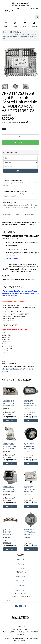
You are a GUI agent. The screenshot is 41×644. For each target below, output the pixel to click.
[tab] (7, 215)
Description (7, 215)
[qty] (20, 158)
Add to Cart (21, 142)
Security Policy (21, 590)
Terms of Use (21, 576)
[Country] (20, 162)
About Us (21, 559)
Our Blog (21, 564)
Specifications (30, 215)
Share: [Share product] (7, 115)
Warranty (18, 215)
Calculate (21, 171)
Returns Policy (20, 585)
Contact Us (21, 569)
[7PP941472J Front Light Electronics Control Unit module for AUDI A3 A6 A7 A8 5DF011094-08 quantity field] (20, 137)
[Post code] (20, 167)
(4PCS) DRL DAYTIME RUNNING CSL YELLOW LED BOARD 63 (9, 534)
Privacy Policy (20, 581)
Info (30, 122)
